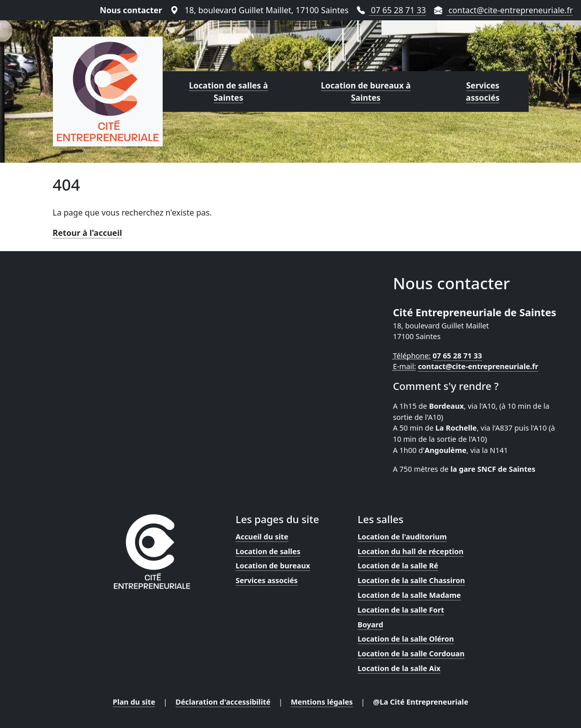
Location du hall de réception (411, 551)
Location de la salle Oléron (406, 639)
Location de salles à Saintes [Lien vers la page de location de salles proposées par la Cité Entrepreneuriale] (228, 92)
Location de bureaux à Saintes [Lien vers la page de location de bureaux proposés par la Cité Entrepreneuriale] (366, 92)
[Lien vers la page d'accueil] (108, 92)
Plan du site (134, 702)
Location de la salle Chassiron (411, 580)
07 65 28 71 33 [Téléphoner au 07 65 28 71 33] (391, 10)
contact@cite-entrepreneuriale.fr (478, 366)
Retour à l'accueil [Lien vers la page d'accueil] (87, 233)
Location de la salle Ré (398, 566)
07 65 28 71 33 (457, 356)
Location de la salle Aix (399, 668)
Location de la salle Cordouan (411, 654)
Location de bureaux (273, 566)
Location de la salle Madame (409, 595)
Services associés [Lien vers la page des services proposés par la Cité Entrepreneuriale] (483, 92)
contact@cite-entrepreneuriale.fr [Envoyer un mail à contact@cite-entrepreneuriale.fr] (503, 10)
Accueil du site (262, 537)
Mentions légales (322, 702)
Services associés (267, 580)
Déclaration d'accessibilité (223, 702)
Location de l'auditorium (402, 537)
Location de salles (268, 551)
